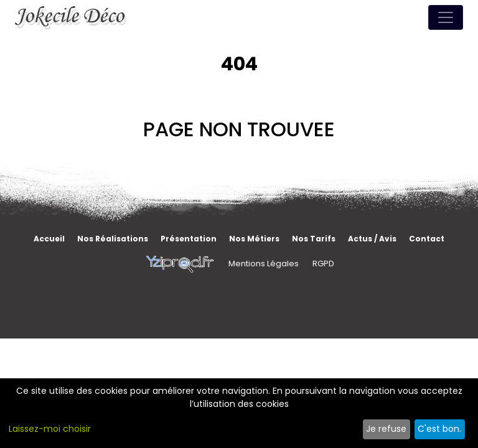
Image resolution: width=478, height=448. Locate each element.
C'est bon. (439, 429)
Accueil (49, 239)
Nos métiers (254, 239)
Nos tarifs (314, 239)
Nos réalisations (113, 239)
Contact (427, 239)
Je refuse (386, 429)
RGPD (323, 264)
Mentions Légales (264, 264)
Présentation (189, 239)
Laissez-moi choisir (50, 429)
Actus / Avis (372, 239)
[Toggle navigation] (446, 17)
